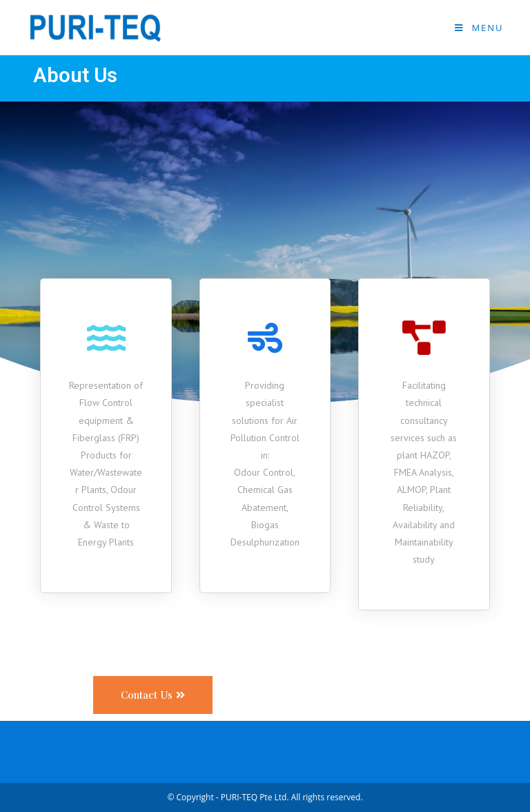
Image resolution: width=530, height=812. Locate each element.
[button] (153, 695)
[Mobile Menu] (479, 28)
